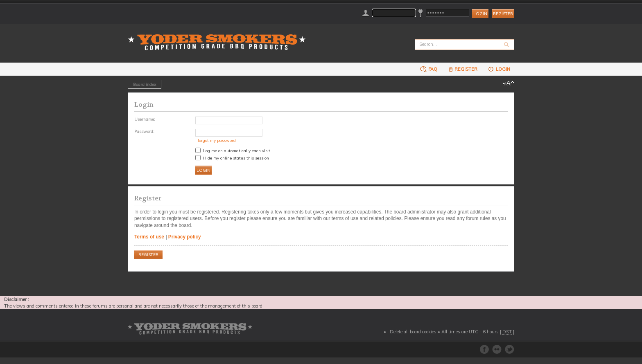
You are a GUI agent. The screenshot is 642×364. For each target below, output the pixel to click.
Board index (145, 84)
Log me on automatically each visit (233, 151)
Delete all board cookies (413, 332)
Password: (144, 131)
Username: (145, 119)
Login (499, 69)
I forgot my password (216, 140)
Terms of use (149, 237)
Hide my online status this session (232, 158)
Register (503, 14)
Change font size (508, 83)
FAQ (429, 69)
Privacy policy (185, 237)
